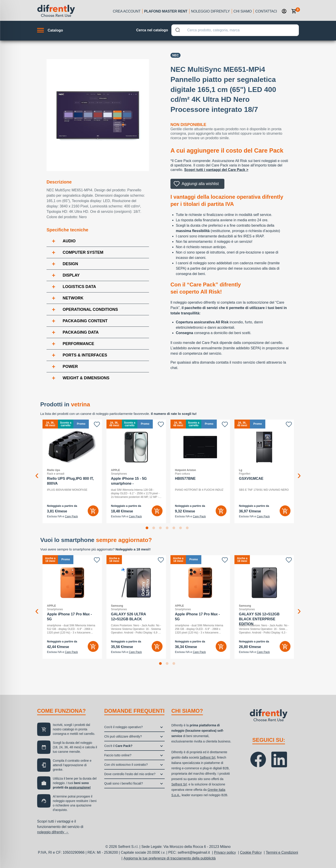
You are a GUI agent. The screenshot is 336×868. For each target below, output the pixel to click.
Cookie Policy (251, 852)
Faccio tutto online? (118, 755)
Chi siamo (243, 11)
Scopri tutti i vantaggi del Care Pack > (216, 170)
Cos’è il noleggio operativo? (123, 727)
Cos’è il (118, 746)
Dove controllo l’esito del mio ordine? (130, 774)
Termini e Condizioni (282, 852)
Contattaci (266, 11)
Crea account (127, 11)
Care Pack (71, 516)
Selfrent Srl (207, 757)
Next (299, 471)
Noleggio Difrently (211, 11)
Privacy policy (225, 852)
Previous (37, 471)
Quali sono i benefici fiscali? (124, 783)
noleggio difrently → (53, 832)
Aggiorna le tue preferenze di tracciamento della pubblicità (170, 858)
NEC (176, 55)
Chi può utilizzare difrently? (123, 736)
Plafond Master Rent (166, 11)
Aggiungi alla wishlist (200, 184)
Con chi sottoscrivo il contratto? (126, 765)
